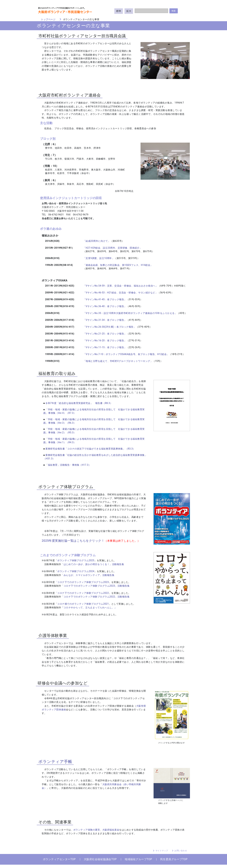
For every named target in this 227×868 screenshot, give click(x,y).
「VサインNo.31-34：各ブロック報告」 (105, 320)
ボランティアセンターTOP (59, 859)
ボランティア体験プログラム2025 (76, 560)
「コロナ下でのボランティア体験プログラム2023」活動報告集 (95, 586)
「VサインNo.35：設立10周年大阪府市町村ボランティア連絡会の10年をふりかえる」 (130, 313)
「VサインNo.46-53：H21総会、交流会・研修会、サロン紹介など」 (121, 293)
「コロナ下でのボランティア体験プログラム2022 (82, 593)
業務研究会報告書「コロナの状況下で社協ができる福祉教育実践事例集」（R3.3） (90, 449)
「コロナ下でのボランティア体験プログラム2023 (82, 582)
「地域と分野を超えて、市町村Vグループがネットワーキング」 (118, 361)
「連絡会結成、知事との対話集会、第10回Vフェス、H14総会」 (118, 265)
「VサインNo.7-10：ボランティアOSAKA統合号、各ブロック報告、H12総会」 (126, 354)
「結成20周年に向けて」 (97, 241)
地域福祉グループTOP (138, 859)
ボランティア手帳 (55, 762)
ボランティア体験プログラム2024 (76, 571)
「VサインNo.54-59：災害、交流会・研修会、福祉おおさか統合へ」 (121, 286)
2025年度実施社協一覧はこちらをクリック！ (73, 541)
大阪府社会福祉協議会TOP (100, 859)
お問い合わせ (181, 851)
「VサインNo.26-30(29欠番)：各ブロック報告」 (110, 327)
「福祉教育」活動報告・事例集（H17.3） (68, 465)
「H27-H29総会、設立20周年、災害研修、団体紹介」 (113, 248)
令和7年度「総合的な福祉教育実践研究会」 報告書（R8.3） (79, 403)
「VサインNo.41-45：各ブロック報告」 (105, 299)
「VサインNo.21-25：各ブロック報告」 (105, 334)
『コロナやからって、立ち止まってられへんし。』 (89, 607)
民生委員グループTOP (174, 859)
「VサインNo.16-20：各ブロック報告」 (105, 340)
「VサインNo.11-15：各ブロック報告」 (105, 347)
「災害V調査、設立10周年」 (99, 258)
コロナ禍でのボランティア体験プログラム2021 (83, 604)
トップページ (48, 19)
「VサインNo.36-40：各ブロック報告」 (105, 306)
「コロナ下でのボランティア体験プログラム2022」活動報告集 (95, 597)
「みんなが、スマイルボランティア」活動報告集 (88, 575)
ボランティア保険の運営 (87, 830)
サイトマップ (162, 851)
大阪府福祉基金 (111, 830)
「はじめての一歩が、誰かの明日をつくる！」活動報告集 (93, 564)
